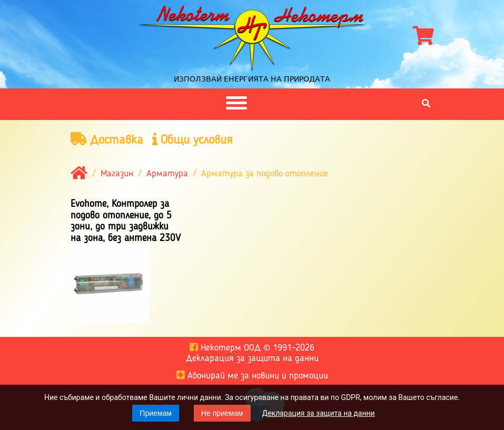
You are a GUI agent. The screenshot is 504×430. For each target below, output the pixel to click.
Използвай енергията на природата (252, 79)
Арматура (167, 174)
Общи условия (192, 140)
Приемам (156, 413)
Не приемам (222, 413)
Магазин (117, 174)
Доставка (107, 140)
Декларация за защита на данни (319, 413)
